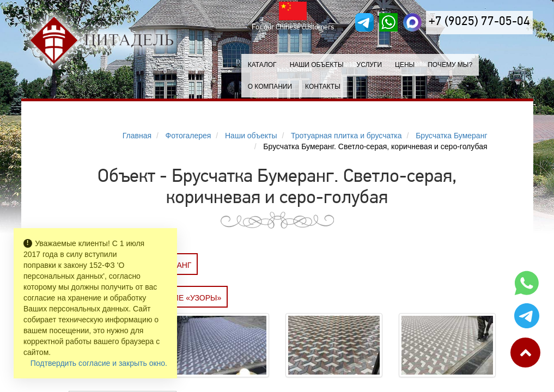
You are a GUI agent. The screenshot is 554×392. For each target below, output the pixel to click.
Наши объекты (317, 65)
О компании (270, 87)
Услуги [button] (370, 65)
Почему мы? (450, 65)
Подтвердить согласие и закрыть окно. (99, 363)
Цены (405, 65)
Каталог (262, 65)
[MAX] (412, 22)
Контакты (323, 87)
